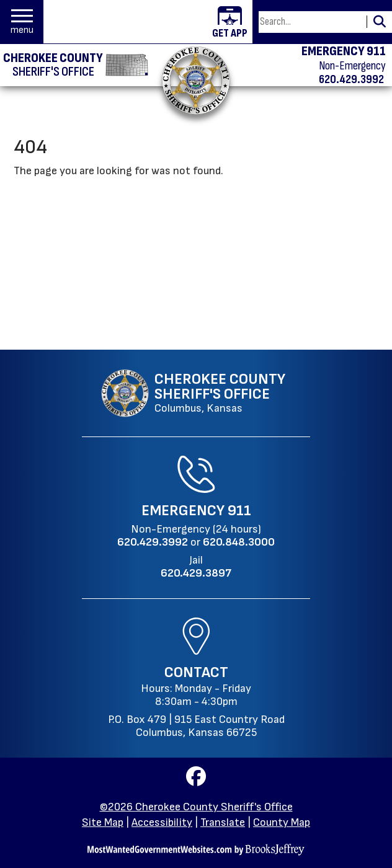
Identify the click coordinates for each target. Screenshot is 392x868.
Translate (223, 822)
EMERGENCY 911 (344, 51)
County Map (282, 822)
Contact (196, 672)
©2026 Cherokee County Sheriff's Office (196, 807)
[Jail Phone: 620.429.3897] (196, 573)
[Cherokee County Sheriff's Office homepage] (76, 65)
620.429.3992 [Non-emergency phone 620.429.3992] (351, 79)
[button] (22, 22)
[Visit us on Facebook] (196, 780)
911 (239, 511)
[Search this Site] (311, 22)
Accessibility (162, 822)
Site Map (103, 822)
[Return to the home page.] (196, 80)
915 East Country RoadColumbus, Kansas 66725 (210, 726)
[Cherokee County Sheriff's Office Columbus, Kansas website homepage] (193, 393)
